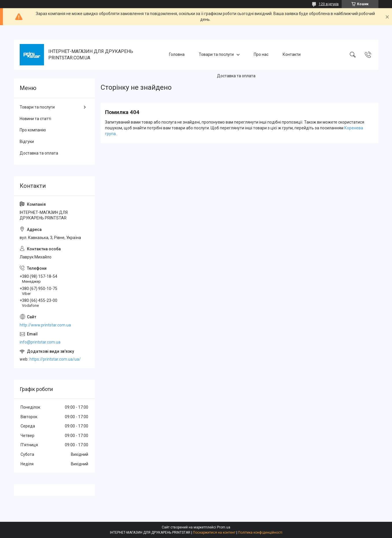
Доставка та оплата (236, 76)
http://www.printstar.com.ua (45, 325)
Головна (177, 54)
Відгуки (27, 142)
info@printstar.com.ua (40, 342)
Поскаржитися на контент (214, 533)
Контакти (292, 54)
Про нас (261, 54)
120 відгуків (329, 4)
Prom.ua (224, 527)
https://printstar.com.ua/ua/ (55, 359)
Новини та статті (35, 119)
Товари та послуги (216, 54)
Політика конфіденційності (260, 533)
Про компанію (33, 130)
